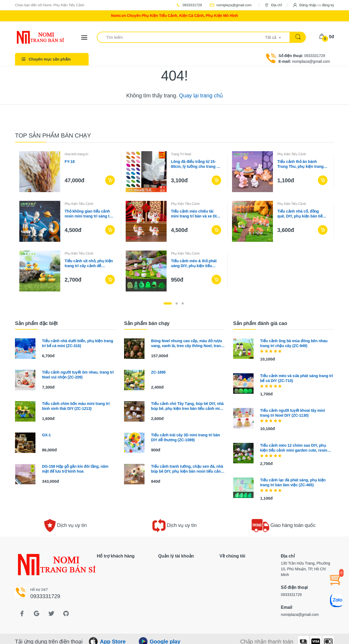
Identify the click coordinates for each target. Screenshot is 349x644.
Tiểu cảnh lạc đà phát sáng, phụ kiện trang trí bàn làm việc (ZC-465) (293, 482)
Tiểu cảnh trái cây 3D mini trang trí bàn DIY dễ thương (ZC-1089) (186, 437)
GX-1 (46, 435)
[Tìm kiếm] (181, 37)
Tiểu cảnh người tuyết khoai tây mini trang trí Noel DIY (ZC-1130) (293, 413)
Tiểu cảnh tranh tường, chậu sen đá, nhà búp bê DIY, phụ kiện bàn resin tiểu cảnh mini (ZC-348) (187, 469)
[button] (313, 5)
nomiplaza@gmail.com (230, 5)
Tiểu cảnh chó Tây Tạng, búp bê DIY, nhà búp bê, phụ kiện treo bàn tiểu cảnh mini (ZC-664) (187, 406)
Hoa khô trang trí (76, 154)
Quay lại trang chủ (201, 96)
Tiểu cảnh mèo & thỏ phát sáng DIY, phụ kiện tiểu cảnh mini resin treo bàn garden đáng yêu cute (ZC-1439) (195, 263)
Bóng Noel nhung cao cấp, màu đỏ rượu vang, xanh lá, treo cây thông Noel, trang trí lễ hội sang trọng (187, 343)
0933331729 (189, 5)
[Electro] (35, 37)
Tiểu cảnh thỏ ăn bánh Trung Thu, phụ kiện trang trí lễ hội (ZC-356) (300, 164)
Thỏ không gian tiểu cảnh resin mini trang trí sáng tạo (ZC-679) (89, 214)
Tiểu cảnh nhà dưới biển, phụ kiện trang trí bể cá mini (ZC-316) (78, 343)
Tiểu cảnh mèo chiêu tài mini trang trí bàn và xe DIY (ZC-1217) (195, 214)
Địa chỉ (273, 5)
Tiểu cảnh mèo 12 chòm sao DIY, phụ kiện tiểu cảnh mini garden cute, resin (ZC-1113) (294, 448)
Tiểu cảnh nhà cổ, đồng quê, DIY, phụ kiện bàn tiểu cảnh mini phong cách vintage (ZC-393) (301, 214)
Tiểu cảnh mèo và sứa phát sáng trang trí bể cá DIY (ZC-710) (297, 378)
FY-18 (70, 162)
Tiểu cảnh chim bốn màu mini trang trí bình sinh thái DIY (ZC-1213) (76, 406)
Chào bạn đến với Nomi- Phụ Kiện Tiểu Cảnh (50, 5)
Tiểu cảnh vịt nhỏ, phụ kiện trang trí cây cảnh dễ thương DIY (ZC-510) (89, 263)
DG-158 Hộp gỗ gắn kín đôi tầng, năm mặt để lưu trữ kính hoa (75, 469)
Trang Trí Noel (181, 154)
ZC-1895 (158, 372)
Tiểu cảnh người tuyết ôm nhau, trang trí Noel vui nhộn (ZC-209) (78, 375)
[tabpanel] (174, 221)
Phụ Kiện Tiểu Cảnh (292, 154)
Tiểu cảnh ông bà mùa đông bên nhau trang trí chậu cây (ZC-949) (294, 343)
